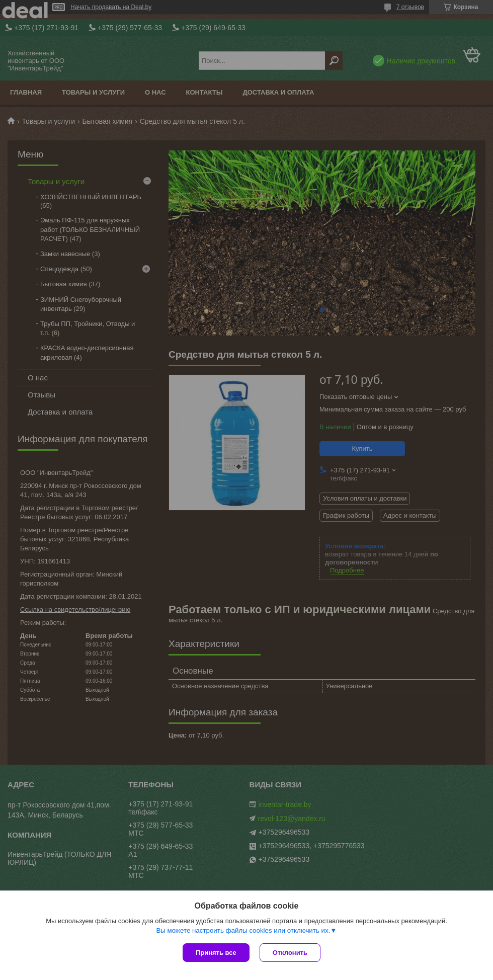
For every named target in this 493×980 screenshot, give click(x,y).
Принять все (216, 953)
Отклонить (290, 953)
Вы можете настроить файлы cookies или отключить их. (243, 930)
